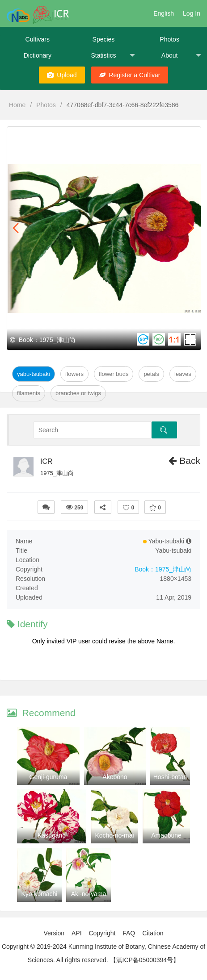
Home (17, 105)
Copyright (102, 933)
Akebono (115, 777)
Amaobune (166, 835)
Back (184, 461)
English (164, 13)
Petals (151, 374)
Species (104, 39)
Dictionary (38, 55)
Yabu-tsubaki (34, 374)
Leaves (183, 374)
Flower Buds (114, 374)
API (77, 933)
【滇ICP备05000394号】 (145, 960)
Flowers (74, 374)
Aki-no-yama (89, 894)
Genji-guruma (49, 777)
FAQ (129, 933)
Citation (153, 933)
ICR (46, 461)
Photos (169, 39)
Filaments (29, 393)
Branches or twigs (78, 393)
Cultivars (38, 39)
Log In (192, 13)
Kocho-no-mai (114, 835)
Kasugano (52, 835)
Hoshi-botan (170, 777)
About (181, 56)
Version (54, 933)
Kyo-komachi (40, 894)
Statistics (113, 56)
